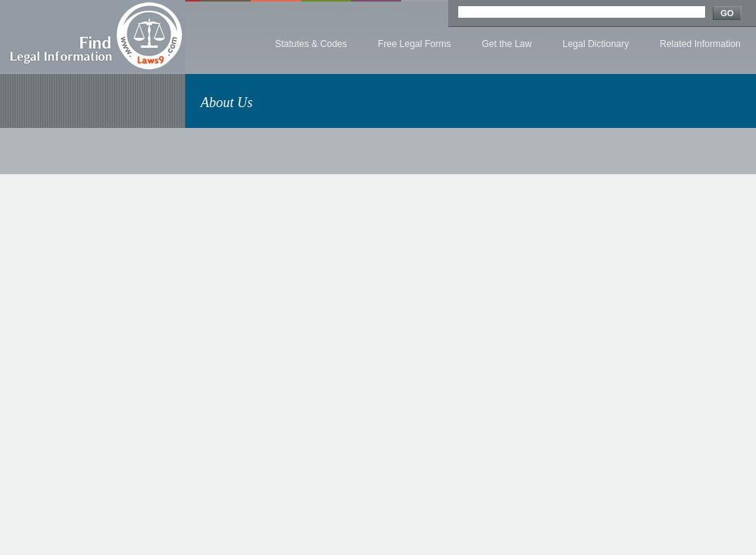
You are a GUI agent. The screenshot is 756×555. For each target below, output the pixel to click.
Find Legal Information (93, 36)
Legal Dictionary (596, 44)
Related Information (700, 44)
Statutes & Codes (310, 44)
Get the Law (507, 44)
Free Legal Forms (415, 44)
